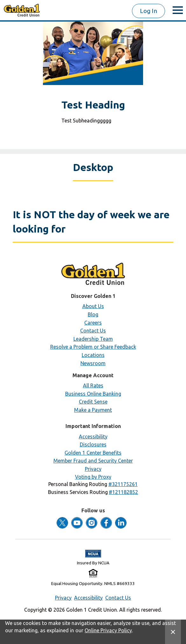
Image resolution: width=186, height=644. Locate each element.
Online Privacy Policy (108, 630)
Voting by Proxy (93, 477)
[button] (123, 484)
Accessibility (93, 437)
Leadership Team (93, 339)
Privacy (93, 469)
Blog (93, 314)
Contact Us (93, 331)
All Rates (93, 385)
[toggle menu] (178, 10)
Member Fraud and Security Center (93, 461)
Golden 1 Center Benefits (93, 453)
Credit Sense (93, 402)
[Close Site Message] (173, 632)
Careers (93, 323)
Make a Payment (93, 410)
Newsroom (93, 363)
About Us (93, 306)
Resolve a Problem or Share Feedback (93, 347)
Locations (93, 355)
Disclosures (93, 444)
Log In (148, 11)
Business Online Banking (93, 394)
